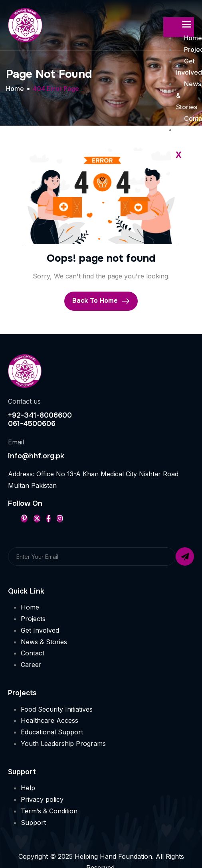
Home (30, 607)
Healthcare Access (50, 720)
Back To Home (101, 301)
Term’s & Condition (49, 811)
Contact (33, 653)
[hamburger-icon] (186, 25)
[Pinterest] (24, 519)
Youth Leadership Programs (63, 744)
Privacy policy (42, 799)
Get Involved (40, 630)
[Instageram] (60, 519)
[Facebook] (49, 519)
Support (33, 823)
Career (31, 665)
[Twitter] (37, 519)
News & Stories (44, 642)
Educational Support (52, 732)
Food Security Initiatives (57, 709)
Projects (33, 619)
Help (28, 788)
